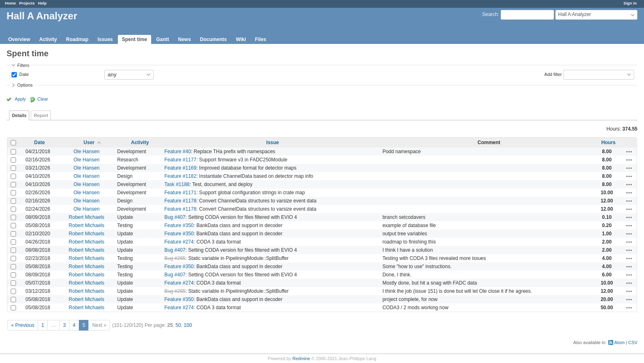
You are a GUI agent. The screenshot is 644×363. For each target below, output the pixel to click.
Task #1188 (177, 184)
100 (188, 325)
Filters (23, 65)
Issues (105, 39)
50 (178, 325)
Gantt (162, 39)
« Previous (23, 325)
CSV (633, 342)
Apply (20, 99)
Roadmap (77, 39)
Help (43, 3)
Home (10, 3)
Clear (43, 99)
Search (490, 14)
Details (19, 115)
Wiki (241, 39)
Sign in (630, 3)
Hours (608, 142)
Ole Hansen (86, 152)
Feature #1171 (180, 193)
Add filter (553, 74)
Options (25, 85)
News (184, 39)
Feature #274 (179, 242)
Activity (48, 39)
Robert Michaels (86, 217)
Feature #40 (178, 152)
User (89, 142)
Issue (273, 142)
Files (261, 39)
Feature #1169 (180, 168)
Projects (27, 3)
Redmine (301, 358)
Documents (213, 39)
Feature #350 (179, 225)
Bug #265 (175, 258)
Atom (620, 342)
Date (23, 74)
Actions (629, 152)
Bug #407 (175, 217)
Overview (19, 39)
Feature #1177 (180, 160)
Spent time (135, 39)
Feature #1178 (180, 201)
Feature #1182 (180, 176)
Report (41, 115)
